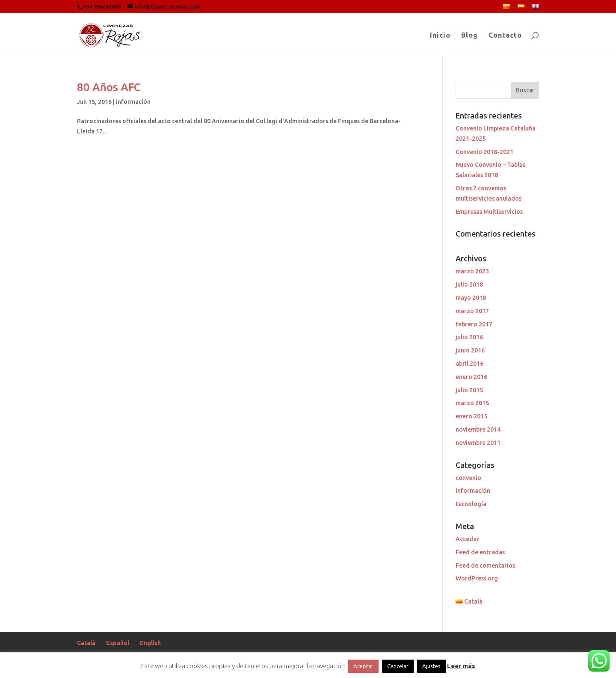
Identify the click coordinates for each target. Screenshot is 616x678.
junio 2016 (470, 350)
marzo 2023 (472, 271)
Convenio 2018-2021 (484, 152)
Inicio (440, 36)
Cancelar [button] (398, 666)
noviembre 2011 (478, 443)
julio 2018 (469, 284)
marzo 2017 (472, 311)
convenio (468, 478)
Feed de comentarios (485, 565)
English (150, 643)
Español (118, 643)
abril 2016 (469, 364)
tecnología (471, 504)
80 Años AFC (109, 87)
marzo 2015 (472, 403)
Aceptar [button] (363, 666)
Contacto (505, 36)
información (133, 102)
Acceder (467, 539)
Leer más (461, 666)
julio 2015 (469, 390)
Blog (469, 36)
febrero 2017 (474, 324)
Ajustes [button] (431, 666)
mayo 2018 (471, 298)
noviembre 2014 (478, 429)
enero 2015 (471, 416)
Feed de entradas (480, 552)
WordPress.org (477, 578)
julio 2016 (469, 337)
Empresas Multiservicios (489, 212)
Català (86, 643)
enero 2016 (471, 377)
